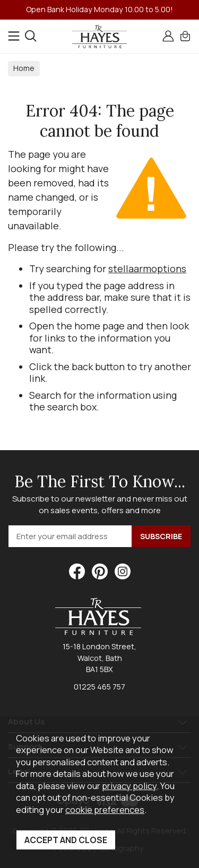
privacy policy (129, 786)
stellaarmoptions (147, 269)
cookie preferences (105, 809)
